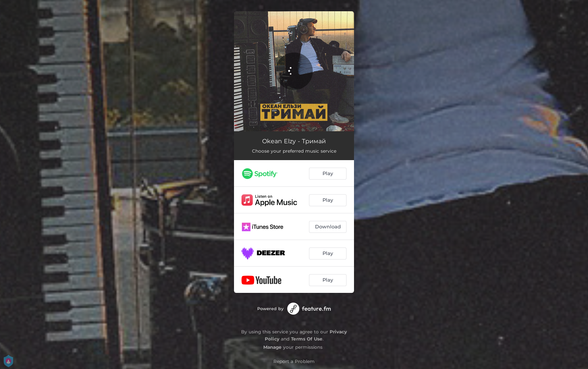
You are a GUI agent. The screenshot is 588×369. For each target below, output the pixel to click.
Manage (272, 347)
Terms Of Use (307, 339)
